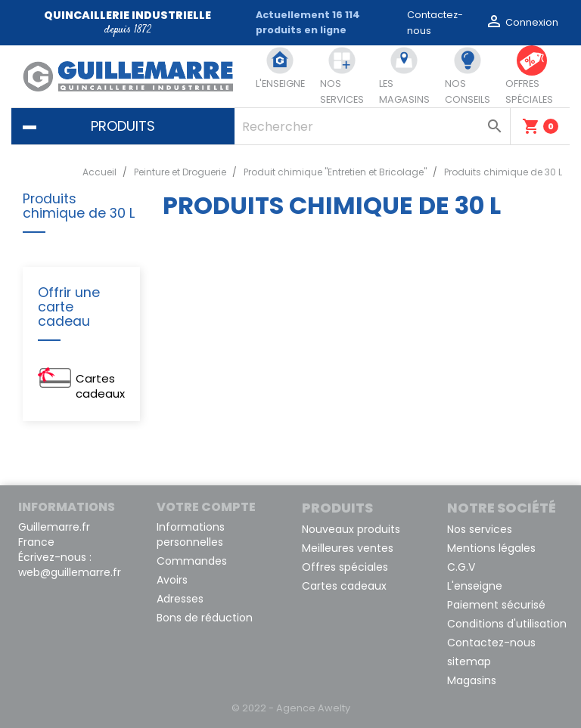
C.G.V (461, 567)
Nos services (480, 529)
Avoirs (172, 580)
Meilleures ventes (348, 548)
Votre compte (206, 507)
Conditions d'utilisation (507, 624)
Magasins (472, 680)
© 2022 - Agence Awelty (291, 708)
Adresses (180, 599)
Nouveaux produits (351, 529)
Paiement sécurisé (496, 605)
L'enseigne (475, 586)
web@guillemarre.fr (70, 572)
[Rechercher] (372, 126)
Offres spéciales (345, 567)
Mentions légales (491, 548)
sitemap (469, 661)
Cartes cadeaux (100, 386)
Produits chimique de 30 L (79, 207)
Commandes (192, 561)
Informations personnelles (191, 534)
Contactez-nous (491, 643)
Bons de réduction (205, 618)
